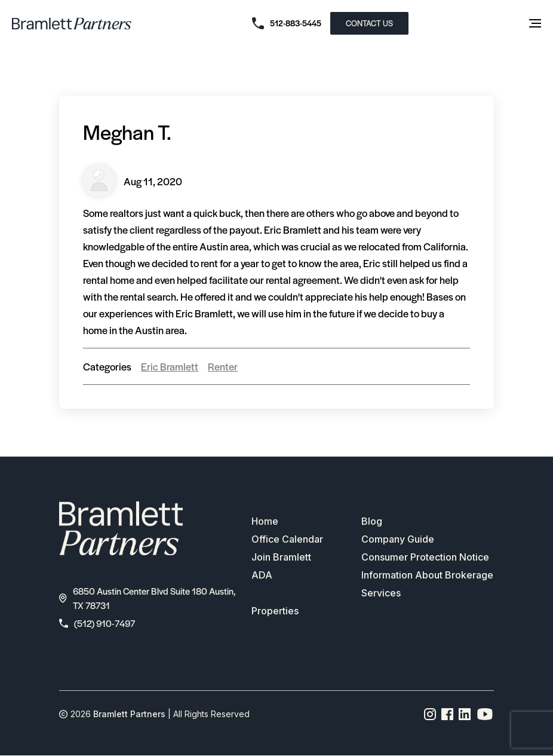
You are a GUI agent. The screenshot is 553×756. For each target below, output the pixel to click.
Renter (223, 366)
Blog (372, 521)
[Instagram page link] (430, 714)
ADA (262, 575)
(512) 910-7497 (97, 623)
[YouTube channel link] (485, 714)
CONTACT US (369, 23)
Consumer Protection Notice (425, 557)
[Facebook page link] (448, 714)
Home (265, 521)
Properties (275, 611)
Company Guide (398, 539)
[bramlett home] (72, 24)
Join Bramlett (281, 557)
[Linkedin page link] (465, 714)
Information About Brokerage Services (427, 584)
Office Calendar (287, 539)
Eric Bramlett (170, 366)
